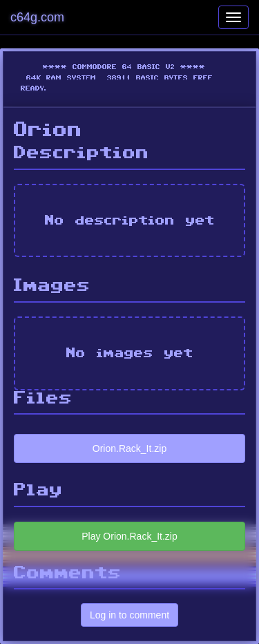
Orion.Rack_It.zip (129, 448)
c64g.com (37, 17)
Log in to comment (129, 615)
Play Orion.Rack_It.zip (129, 536)
